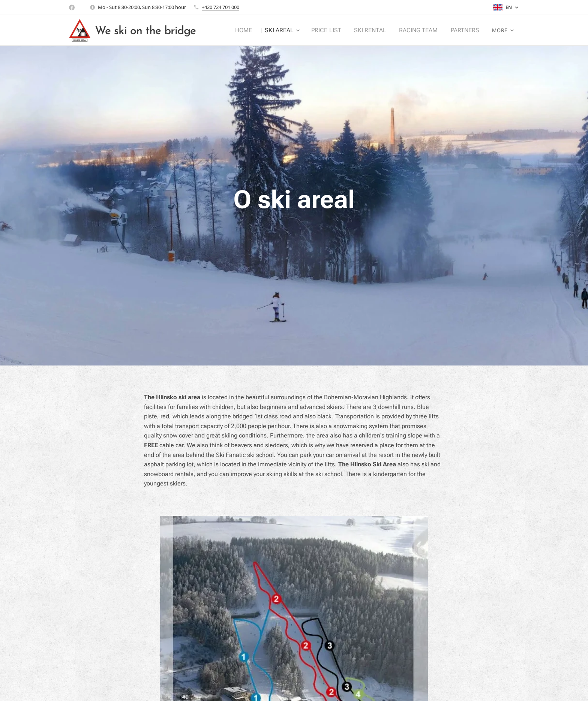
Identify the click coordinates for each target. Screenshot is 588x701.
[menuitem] (252, 30)
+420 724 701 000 (220, 7)
